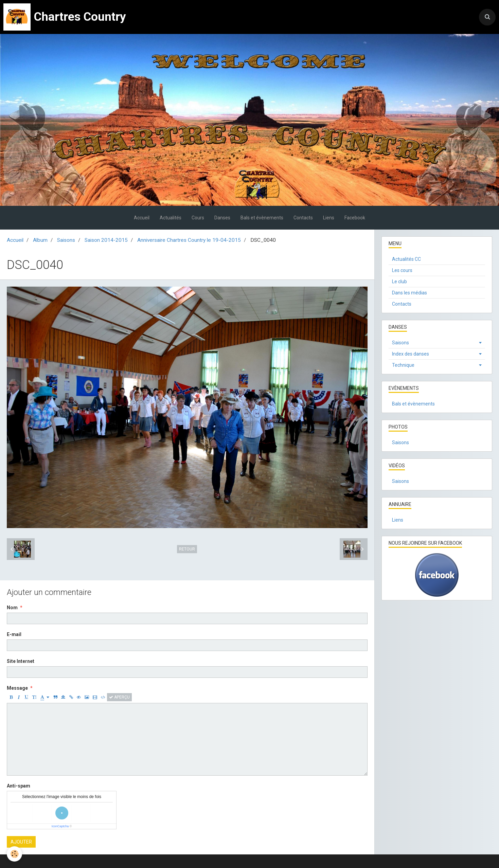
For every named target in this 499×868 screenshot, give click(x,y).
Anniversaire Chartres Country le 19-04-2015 (189, 240)
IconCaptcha (60, 826)
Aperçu (119, 697)
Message (17, 688)
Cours (198, 218)
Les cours (402, 270)
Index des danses (411, 354)
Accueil (142, 218)
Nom (12, 608)
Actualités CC (406, 259)
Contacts (303, 218)
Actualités (171, 218)
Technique (403, 365)
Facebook (355, 218)
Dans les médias (409, 293)
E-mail (14, 634)
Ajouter (21, 842)
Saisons (66, 240)
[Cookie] (14, 854)
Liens (329, 218)
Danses (222, 218)
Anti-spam (19, 786)
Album (40, 240)
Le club (399, 282)
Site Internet (21, 661)
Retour (187, 549)
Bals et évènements (262, 218)
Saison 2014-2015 (106, 240)
